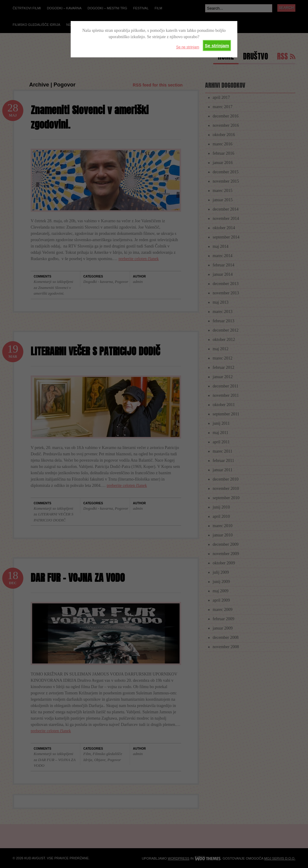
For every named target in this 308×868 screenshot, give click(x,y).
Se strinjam (217, 46)
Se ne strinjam (188, 47)
